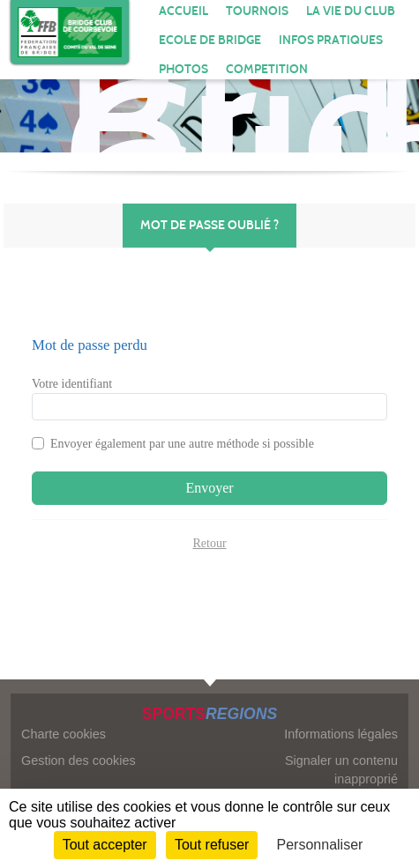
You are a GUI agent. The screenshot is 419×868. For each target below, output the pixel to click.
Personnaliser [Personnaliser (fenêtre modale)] (320, 845)
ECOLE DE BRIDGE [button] (210, 40)
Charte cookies (64, 734)
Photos (183, 69)
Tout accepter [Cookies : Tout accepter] (105, 845)
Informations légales (341, 734)
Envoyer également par (182, 444)
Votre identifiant (72, 384)
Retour (209, 543)
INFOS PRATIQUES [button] (331, 40)
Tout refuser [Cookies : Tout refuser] (212, 845)
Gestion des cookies (79, 760)
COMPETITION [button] (267, 69)
